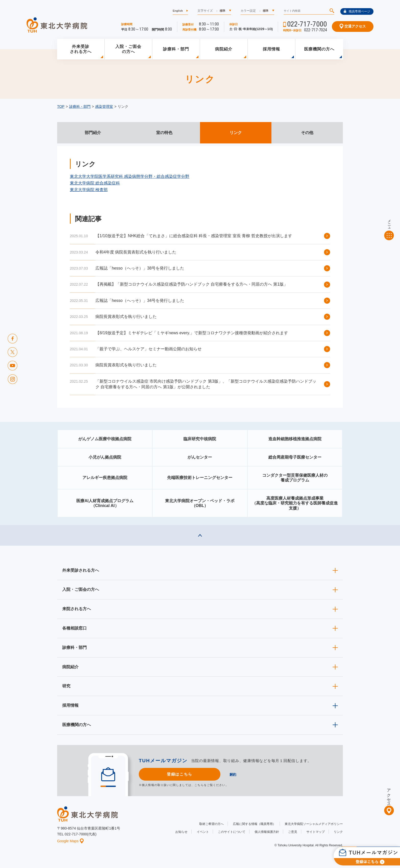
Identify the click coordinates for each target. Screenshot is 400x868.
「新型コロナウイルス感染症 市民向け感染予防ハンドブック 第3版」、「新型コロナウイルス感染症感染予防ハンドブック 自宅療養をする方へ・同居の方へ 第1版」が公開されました (206, 384)
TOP (61, 106)
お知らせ (181, 832)
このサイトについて (232, 832)
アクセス (389, 795)
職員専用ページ (357, 11)
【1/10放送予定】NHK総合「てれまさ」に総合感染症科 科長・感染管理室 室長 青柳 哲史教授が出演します (194, 236)
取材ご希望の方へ (211, 824)
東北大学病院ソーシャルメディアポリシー (314, 824)
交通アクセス (353, 26)
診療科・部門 (176, 49)
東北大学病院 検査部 (89, 190)
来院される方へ (77, 609)
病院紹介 (224, 49)
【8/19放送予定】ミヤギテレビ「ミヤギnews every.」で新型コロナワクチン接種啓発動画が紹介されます (192, 333)
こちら (199, 785)
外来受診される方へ (81, 49)
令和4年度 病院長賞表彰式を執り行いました (136, 252)
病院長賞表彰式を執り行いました (126, 317)
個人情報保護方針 (267, 832)
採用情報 (271, 49)
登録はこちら (179, 774)
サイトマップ (316, 832)
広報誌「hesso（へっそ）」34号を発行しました (140, 301)
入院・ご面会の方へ (128, 49)
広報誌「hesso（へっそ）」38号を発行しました (140, 268)
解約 (233, 774)
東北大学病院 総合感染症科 (95, 183)
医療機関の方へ (319, 49)
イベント (203, 832)
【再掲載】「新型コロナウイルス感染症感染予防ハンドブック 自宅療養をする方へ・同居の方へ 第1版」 (192, 284)
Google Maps (70, 841)
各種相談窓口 (74, 628)
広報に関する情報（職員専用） (254, 824)
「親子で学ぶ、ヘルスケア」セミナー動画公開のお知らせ (148, 349)
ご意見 (293, 832)
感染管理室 (104, 106)
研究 (66, 686)
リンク (338, 832)
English (178, 11)
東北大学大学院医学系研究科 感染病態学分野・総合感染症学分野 (130, 176)
